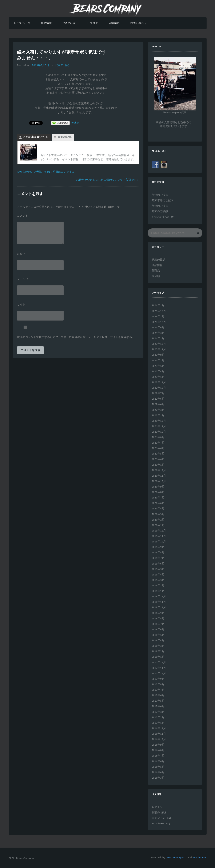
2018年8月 (158, 619)
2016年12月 (159, 728)
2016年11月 (159, 734)
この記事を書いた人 (35, 137)
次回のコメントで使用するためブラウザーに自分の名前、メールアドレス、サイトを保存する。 (76, 337)
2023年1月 (158, 377)
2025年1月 (158, 317)
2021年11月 (159, 426)
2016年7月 (158, 756)
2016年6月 (158, 761)
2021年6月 (158, 448)
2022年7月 (158, 393)
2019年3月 (158, 580)
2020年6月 (158, 503)
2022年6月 (158, 399)
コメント (23, 216)
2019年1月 (158, 591)
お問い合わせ (138, 23)
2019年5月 (158, 569)
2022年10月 (159, 388)
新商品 (156, 271)
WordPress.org (161, 824)
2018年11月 (159, 602)
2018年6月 (158, 630)
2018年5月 (158, 635)
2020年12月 (159, 470)
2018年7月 (158, 624)
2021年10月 (159, 432)
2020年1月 (158, 525)
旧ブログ (92, 23)
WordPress (200, 858)
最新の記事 (65, 137)
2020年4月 (158, 509)
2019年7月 (158, 558)
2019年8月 (158, 553)
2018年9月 (158, 613)
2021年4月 (158, 459)
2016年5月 (158, 767)
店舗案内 (114, 23)
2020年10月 (159, 481)
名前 (21, 254)
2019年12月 (159, 531)
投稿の (159, 813)
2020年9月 (158, 487)
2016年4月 (158, 772)
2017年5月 (158, 701)
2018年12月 (159, 597)
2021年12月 (159, 421)
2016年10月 (159, 739)
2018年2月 (158, 651)
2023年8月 (158, 355)
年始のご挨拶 (160, 195)
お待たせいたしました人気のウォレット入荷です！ (108, 180)
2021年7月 (158, 443)
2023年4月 (158, 372)
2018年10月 (159, 608)
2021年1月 (158, 465)
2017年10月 (159, 674)
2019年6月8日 (40, 65)
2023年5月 (158, 366)
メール (23, 280)
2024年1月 (158, 339)
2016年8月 (158, 750)
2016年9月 (158, 745)
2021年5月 (158, 454)
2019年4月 (158, 575)
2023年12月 (159, 344)
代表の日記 (69, 23)
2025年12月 (159, 311)
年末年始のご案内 (163, 201)
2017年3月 (158, 712)
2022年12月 (159, 382)
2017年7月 (158, 690)
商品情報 (46, 23)
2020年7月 (158, 498)
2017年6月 (158, 695)
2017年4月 (158, 706)
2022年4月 (158, 404)
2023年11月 (159, 349)
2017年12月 (159, 663)
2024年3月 (158, 333)
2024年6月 (158, 328)
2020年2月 (158, 520)
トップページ (22, 23)
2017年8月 (158, 684)
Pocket (75, 123)
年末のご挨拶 (160, 211)
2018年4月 (158, 641)
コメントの (162, 818)
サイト (21, 305)
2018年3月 (158, 646)
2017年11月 (159, 668)
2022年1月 (158, 415)
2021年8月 (158, 437)
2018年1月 (158, 657)
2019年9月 (158, 547)
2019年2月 (158, 586)
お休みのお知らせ (163, 217)
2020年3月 (158, 514)
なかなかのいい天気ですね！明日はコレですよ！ (47, 172)
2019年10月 (159, 542)
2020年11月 (159, 476)
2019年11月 (159, 536)
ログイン (157, 807)
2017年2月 (158, 718)
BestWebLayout (176, 858)
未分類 (156, 276)
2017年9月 (158, 679)
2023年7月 (158, 361)
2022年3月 (158, 410)
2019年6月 (158, 564)
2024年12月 (159, 322)
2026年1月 (158, 305)
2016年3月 (158, 778)
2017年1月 (158, 723)
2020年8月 (158, 492)
